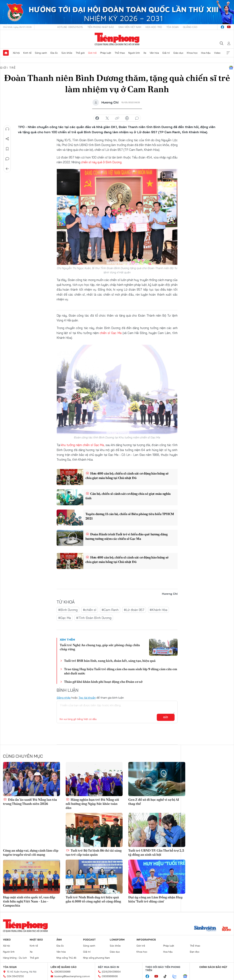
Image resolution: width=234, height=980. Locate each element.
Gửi (166, 717)
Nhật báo (36, 940)
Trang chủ (6, 53)
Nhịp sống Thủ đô (66, 958)
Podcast (89, 940)
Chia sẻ (7, 139)
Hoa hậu (206, 53)
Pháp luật (106, 53)
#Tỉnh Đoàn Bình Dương (94, 618)
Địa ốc (54, 53)
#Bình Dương (68, 610)
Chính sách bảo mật (213, 967)
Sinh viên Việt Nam (130, 27)
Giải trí (166, 53)
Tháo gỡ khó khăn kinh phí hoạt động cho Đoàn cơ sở (103, 682)
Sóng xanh (41, 53)
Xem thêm (228, 53)
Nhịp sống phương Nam (96, 958)
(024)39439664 (111, 972)
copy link (117, 118)
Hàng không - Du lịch (15, 958)
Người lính (134, 53)
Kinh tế (27, 53)
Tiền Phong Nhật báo (101, 27)
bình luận (137, 118)
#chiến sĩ (90, 610)
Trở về (7, 169)
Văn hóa (154, 53)
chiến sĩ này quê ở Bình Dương (101, 162)
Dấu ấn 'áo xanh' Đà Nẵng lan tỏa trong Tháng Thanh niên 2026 (30, 802)
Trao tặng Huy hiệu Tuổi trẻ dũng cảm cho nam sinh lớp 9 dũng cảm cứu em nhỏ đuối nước (121, 671)
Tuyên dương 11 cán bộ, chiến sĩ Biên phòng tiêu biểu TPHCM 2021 (130, 516)
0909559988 (62, 972)
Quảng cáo (190, 27)
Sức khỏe (67, 53)
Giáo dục (178, 53)
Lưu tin (7, 149)
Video (217, 53)
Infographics (146, 940)
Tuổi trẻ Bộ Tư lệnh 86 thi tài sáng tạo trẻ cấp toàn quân (94, 852)
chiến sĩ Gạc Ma (111, 333)
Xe (145, 53)
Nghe (7, 129)
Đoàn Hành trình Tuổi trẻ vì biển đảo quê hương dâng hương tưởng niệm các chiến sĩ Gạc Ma (127, 536)
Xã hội (16, 53)
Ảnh (59, 940)
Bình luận (7, 159)
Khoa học (192, 53)
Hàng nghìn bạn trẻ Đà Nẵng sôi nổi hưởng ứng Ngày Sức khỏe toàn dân (92, 804)
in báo (127, 118)
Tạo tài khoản (87, 698)
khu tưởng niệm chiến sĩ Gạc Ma (82, 445)
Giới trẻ (92, 53)
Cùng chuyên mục (23, 756)
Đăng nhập (64, 698)
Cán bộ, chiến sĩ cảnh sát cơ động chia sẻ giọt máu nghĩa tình (128, 496)
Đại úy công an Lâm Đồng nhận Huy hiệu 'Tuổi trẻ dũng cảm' (155, 899)
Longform (117, 940)
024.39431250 (15, 976)
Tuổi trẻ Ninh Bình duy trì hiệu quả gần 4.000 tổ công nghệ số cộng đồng (93, 899)
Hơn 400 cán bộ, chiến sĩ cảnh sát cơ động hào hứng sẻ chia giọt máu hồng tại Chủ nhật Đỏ (127, 476)
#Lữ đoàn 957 (134, 610)
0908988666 (110, 976)
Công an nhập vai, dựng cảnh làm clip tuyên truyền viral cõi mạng (31, 852)
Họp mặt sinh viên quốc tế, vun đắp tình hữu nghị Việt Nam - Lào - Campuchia (29, 901)
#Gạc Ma (65, 618)
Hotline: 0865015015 (70, 27)
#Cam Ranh (110, 610)
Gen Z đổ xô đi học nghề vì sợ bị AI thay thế (154, 802)
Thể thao (120, 53)
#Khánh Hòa (158, 610)
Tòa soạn (172, 27)
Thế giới (80, 53)
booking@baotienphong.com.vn (72, 976)
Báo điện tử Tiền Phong (117, 39)
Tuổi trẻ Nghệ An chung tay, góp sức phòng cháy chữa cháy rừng (100, 647)
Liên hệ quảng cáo (64, 967)
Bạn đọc (195, 952)
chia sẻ (97, 118)
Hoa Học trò (154, 27)
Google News (231, 68)
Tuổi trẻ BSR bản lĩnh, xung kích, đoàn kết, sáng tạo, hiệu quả (110, 661)
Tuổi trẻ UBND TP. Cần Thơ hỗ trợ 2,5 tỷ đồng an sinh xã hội (156, 852)
